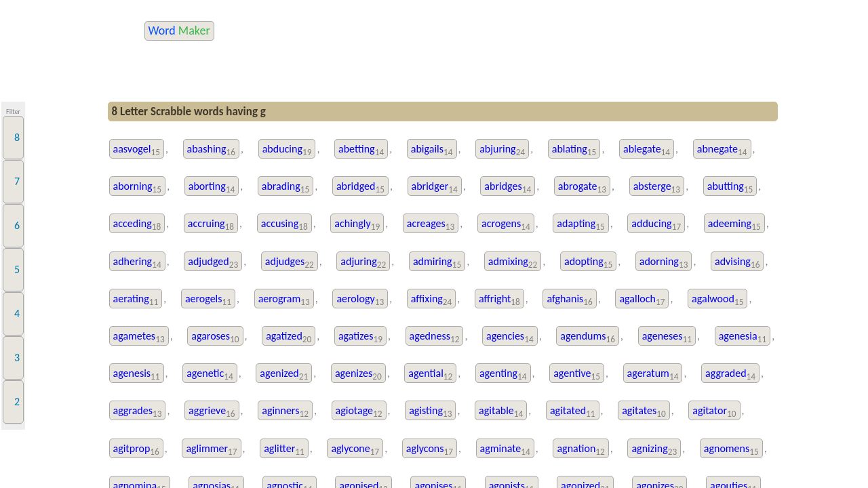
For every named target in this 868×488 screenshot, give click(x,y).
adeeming (734, 225)
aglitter (284, 450)
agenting (503, 374)
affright (499, 300)
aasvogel (137, 150)
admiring (437, 263)
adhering (137, 263)
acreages (431, 225)
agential (430, 374)
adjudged (213, 263)
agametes (139, 337)
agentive (577, 374)
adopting (588, 263)
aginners (285, 412)
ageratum (653, 374)
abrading (286, 187)
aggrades (138, 412)
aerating (136, 300)
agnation (580, 450)
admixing (513, 263)
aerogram (284, 300)
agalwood (717, 300)
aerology (360, 300)
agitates (644, 412)
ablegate (647, 150)
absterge (657, 187)
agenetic (210, 374)
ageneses (667, 337)
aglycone (355, 450)
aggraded (730, 374)
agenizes (358, 374)
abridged (360, 187)
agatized (289, 337)
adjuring (363, 263)
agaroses (215, 337)
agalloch (642, 300)
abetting (361, 150)
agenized (284, 374)
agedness (435, 337)
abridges (508, 187)
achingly (357, 225)
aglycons (430, 450)
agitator (714, 412)
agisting (430, 412)
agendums (588, 337)
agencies (510, 337)
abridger (435, 187)
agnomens (731, 450)
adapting (580, 225)
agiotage (359, 412)
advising (737, 263)
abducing (287, 150)
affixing (432, 300)
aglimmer (211, 450)
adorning (664, 263)
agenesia (743, 337)
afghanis (569, 300)
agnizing (654, 450)
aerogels (208, 300)
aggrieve (212, 412)
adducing (656, 225)
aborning (138, 187)
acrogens (506, 225)
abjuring (502, 150)
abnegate (722, 150)
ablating (574, 150)
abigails (432, 150)
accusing (284, 225)
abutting (730, 187)
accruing (211, 225)
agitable (501, 412)
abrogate (582, 187)
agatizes (360, 337)
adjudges (290, 263)
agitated (573, 412)
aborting (212, 187)
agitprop (136, 450)
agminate (505, 450)
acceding (137, 225)
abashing (212, 150)
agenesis (137, 374)
